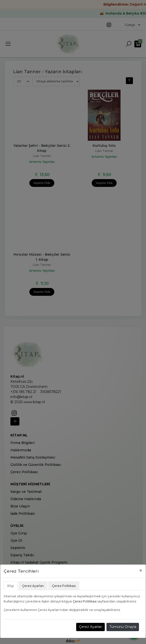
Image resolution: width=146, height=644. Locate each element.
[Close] (141, 570)
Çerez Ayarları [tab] (33, 586)
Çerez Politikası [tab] (64, 586)
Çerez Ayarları (91, 627)
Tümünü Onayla (123, 627)
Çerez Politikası (85, 601)
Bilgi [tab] (11, 586)
